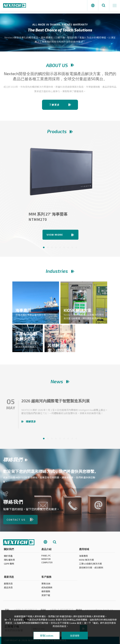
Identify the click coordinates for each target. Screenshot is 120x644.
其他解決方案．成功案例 (91, 569)
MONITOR (46, 560)
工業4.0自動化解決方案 (90, 565)
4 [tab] (56, 247)
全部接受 (75, 636)
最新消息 (9, 578)
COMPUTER (47, 564)
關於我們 (9, 550)
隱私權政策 (9, 561)
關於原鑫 (8, 557)
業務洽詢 (46, 585)
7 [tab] (68, 247)
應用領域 (84, 550)
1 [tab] (44, 247)
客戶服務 (46, 578)
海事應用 (83, 557)
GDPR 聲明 (9, 565)
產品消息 (8, 589)
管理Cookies (47, 636)
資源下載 (46, 597)
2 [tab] (48, 247)
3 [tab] (52, 247)
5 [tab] (60, 247)
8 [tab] (72, 247)
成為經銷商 (47, 589)
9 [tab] (76, 247)
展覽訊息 (8, 585)
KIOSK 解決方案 (86, 561)
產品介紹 (46, 550)
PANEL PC (46, 557)
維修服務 (46, 593)
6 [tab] (64, 247)
